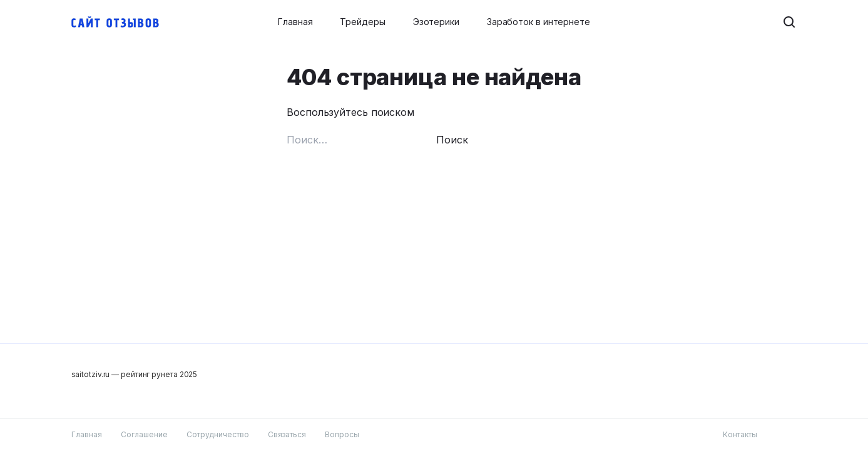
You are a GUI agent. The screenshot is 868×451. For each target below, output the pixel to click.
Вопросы (342, 434)
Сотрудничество (218, 434)
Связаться (287, 434)
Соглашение (144, 434)
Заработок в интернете (539, 22)
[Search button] (790, 22)
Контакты (740, 434)
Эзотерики (436, 22)
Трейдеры (362, 22)
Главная (295, 22)
